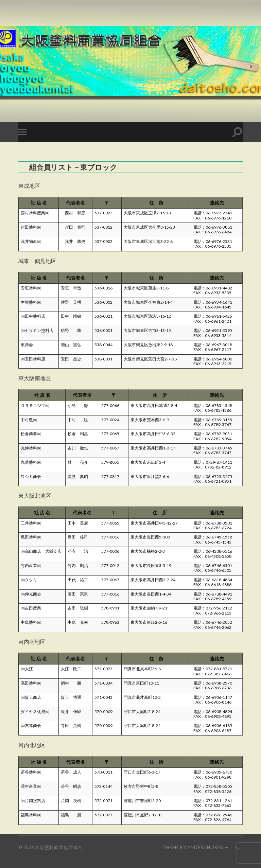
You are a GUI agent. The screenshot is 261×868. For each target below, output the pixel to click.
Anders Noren (205, 847)
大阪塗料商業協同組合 (59, 847)
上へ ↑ (236, 847)
